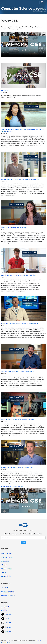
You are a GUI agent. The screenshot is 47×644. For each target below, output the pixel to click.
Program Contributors (8, 592)
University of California (8, 595)
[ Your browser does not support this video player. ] (23, 44)
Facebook (8, 614)
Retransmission (6, 576)
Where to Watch (6, 553)
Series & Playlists (7, 569)
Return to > (12, 487)
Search (4, 572)
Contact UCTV (6, 607)
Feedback (4, 610)
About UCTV (5, 588)
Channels (4, 565)
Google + (8, 631)
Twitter (7, 618)
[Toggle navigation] (42, 2)
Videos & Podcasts (7, 557)
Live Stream (5, 561)
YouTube (8, 623)
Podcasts (8, 627)
